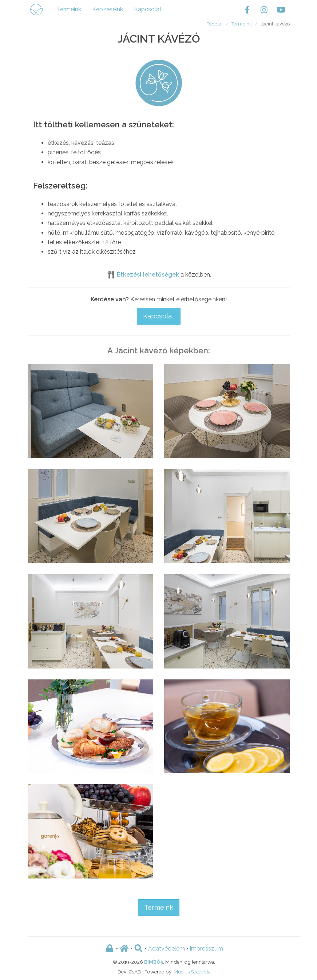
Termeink (69, 9)
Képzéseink (108, 9)
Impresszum (206, 949)
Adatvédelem (167, 949)
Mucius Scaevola (192, 972)
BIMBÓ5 (154, 962)
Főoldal (215, 24)
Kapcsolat (148, 9)
